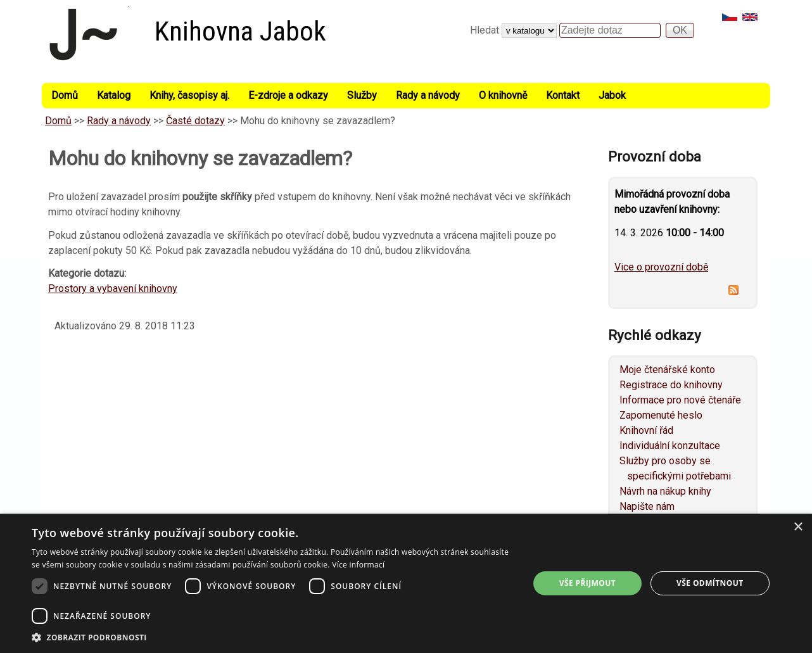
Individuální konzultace (670, 446)
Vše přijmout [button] (587, 583)
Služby (362, 95)
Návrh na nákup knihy (665, 491)
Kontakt (563, 95)
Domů (65, 95)
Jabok (612, 95)
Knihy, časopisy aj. (189, 95)
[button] (273, 637)
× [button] (798, 527)
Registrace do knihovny (671, 385)
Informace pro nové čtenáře (680, 400)
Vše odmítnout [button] (710, 583)
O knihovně (503, 95)
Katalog (114, 95)
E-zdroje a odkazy (288, 95)
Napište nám (647, 506)
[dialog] (406, 583)
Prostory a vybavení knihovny (113, 288)
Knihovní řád (646, 430)
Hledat (486, 30)
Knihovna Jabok (240, 31)
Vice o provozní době (661, 267)
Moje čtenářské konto (667, 370)
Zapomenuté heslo (661, 415)
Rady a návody (428, 95)
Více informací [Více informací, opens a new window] (358, 565)
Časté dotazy (195, 121)
